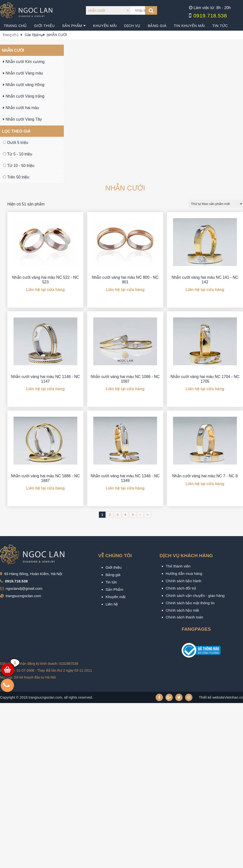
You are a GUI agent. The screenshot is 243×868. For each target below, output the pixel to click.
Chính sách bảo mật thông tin (190, 603)
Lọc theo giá (16, 131)
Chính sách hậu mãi (182, 610)
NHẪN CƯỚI (13, 50)
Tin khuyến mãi (189, 26)
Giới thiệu (44, 26)
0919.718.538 (210, 16)
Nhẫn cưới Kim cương (24, 62)
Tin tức (220, 26)
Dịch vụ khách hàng (186, 556)
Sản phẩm (74, 26)
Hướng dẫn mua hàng (184, 573)
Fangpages (196, 629)
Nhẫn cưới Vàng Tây (22, 119)
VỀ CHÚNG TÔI (115, 556)
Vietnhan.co (221, 697)
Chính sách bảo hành (183, 581)
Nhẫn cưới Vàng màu (23, 73)
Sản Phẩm (114, 589)
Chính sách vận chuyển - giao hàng (195, 596)
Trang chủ (15, 26)
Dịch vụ (132, 26)
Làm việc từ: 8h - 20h (212, 8)
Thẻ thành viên (178, 566)
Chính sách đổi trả (181, 588)
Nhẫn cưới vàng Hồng (24, 85)
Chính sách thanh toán (184, 617)
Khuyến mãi (105, 26)
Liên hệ (11, 35)
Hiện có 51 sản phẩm (26, 204)
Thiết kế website (212, 697)
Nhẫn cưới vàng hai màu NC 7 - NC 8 (205, 476)
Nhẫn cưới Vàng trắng (24, 96)
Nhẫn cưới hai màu (21, 108)
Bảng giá (157, 26)
